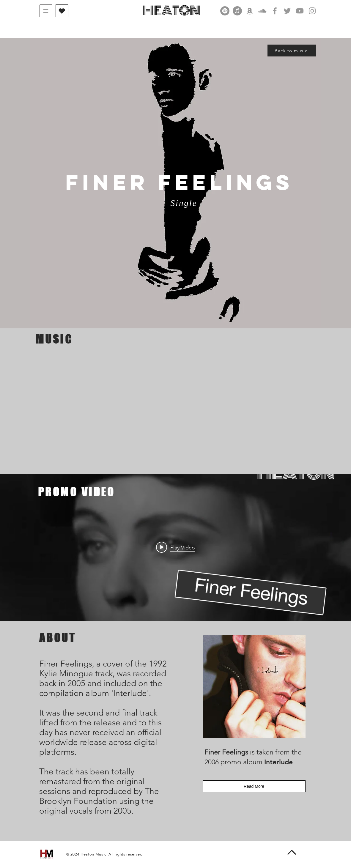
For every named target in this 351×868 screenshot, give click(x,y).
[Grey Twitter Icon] (287, 11)
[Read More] (254, 786)
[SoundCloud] (262, 11)
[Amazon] (250, 11)
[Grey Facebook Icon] (275, 11)
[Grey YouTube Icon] (300, 11)
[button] (46, 11)
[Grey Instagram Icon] (312, 11)
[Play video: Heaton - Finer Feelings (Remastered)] (175, 547)
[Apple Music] (237, 11)
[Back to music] (292, 51)
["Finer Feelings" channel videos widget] (175, 547)
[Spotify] (225, 11)
